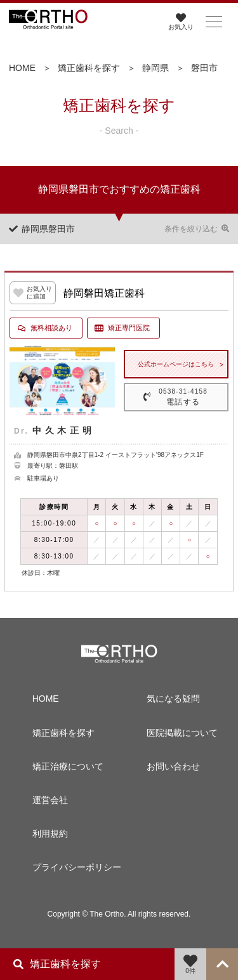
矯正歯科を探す (89, 68)
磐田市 (204, 68)
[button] (214, 22)
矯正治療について (68, 766)
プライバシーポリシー (69, 867)
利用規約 (50, 834)
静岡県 (155, 68)
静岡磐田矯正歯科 (104, 293)
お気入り (181, 22)
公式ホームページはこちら (176, 364)
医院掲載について (182, 733)
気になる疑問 (173, 699)
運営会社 (50, 800)
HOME (22, 68)
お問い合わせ (173, 766)
